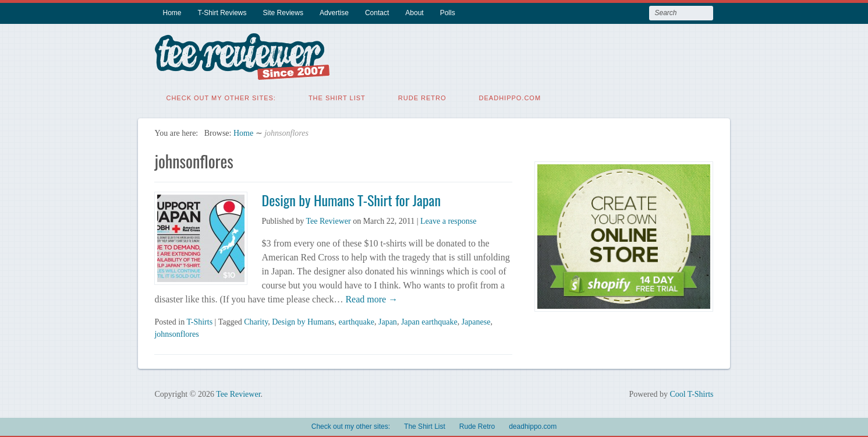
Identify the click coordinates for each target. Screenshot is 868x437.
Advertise (334, 13)
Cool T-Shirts (691, 392)
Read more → (370, 297)
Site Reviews (283, 13)
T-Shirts (199, 320)
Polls (448, 13)
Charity (256, 320)
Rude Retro (422, 96)
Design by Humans (303, 320)
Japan (388, 320)
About (414, 13)
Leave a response (448, 219)
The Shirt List (337, 96)
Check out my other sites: (221, 96)
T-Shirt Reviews (222, 13)
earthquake (357, 320)
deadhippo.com (510, 96)
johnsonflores (176, 332)
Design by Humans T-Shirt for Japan (351, 198)
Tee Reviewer (328, 219)
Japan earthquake (429, 320)
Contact (377, 13)
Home (172, 13)
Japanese (476, 320)
